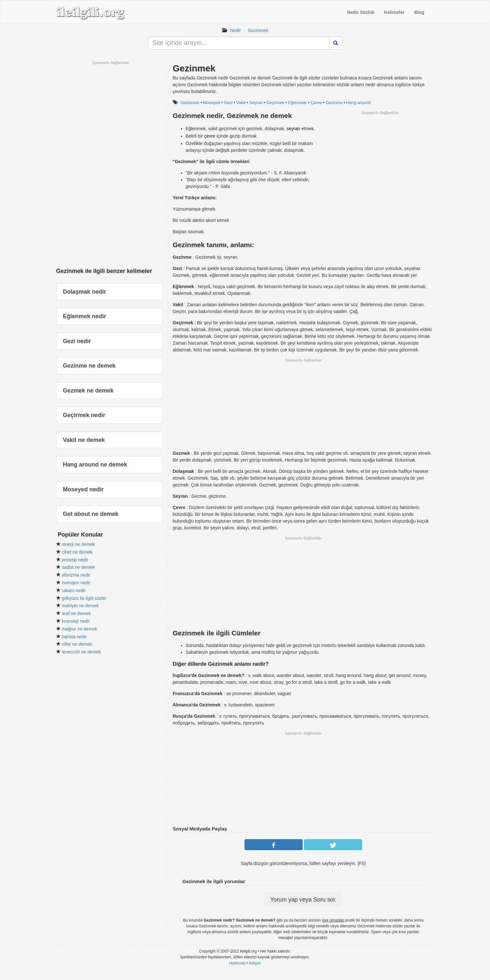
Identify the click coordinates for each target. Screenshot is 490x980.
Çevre (316, 103)
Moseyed (212, 103)
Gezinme (334, 103)
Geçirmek (275, 103)
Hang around (358, 103)
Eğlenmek (297, 103)
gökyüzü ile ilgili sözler (84, 598)
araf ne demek (76, 613)
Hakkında (237, 963)
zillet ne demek (77, 644)
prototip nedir (75, 560)
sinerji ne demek (78, 544)
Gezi (228, 103)
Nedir (235, 30)
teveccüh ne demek (81, 652)
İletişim (255, 963)
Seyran (256, 103)
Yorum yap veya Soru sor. (303, 900)
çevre (210, 136)
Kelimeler (394, 12)
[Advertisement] (380, 161)
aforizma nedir (76, 575)
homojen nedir (76, 583)
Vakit (241, 103)
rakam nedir (74, 590)
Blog (419, 12)
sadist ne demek (78, 567)
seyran (293, 129)
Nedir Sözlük (361, 12)
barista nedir (74, 637)
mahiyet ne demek (80, 606)
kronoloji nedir (76, 621)
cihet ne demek (77, 552)
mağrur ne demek (79, 629)
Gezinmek (258, 30)
